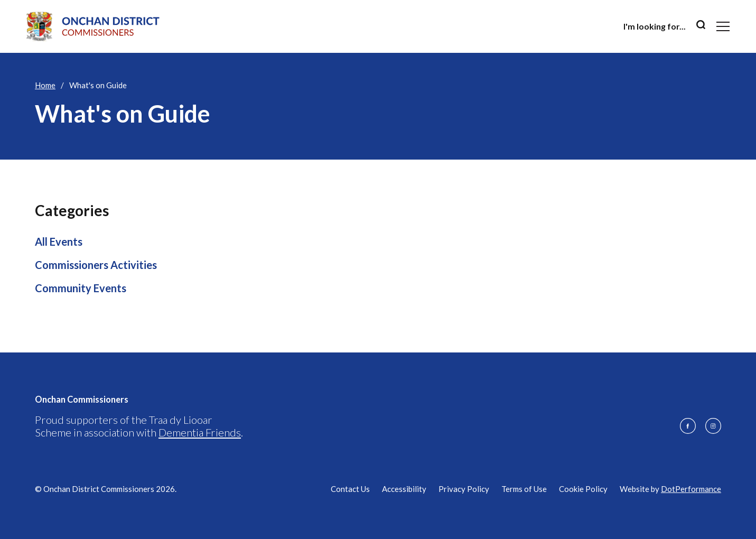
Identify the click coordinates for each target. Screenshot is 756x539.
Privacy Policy (464, 489)
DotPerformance (691, 489)
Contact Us (350, 489)
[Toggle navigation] (723, 26)
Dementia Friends (200, 432)
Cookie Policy (583, 489)
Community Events (81, 288)
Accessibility (404, 489)
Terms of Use (524, 489)
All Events (59, 241)
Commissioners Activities (96, 265)
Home (45, 85)
